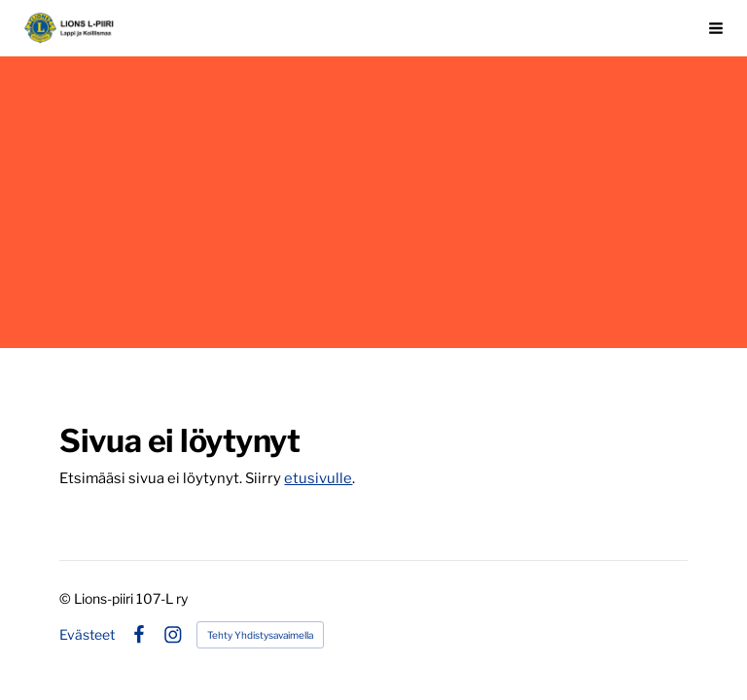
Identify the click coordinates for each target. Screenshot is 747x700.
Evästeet (87, 635)
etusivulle (318, 478)
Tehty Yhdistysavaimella (260, 635)
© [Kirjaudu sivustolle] (67, 598)
